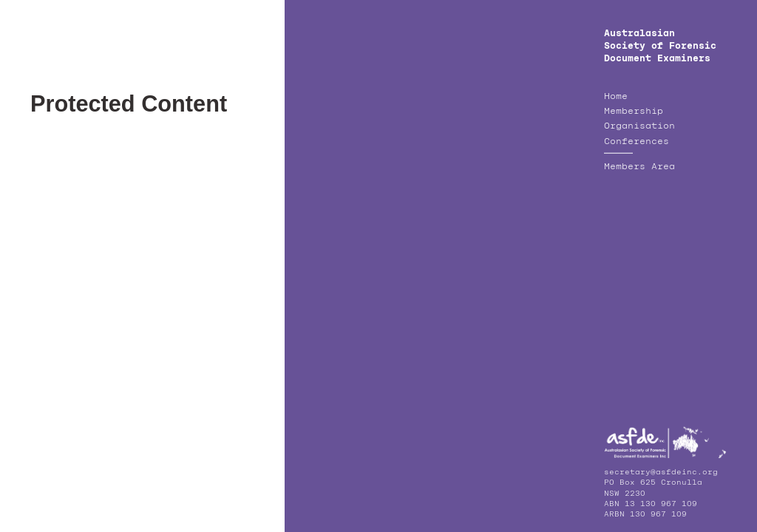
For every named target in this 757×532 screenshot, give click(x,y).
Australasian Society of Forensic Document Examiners (660, 46)
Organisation (639, 126)
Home (616, 97)
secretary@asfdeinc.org (661, 472)
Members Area (639, 167)
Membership (634, 112)
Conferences (637, 142)
